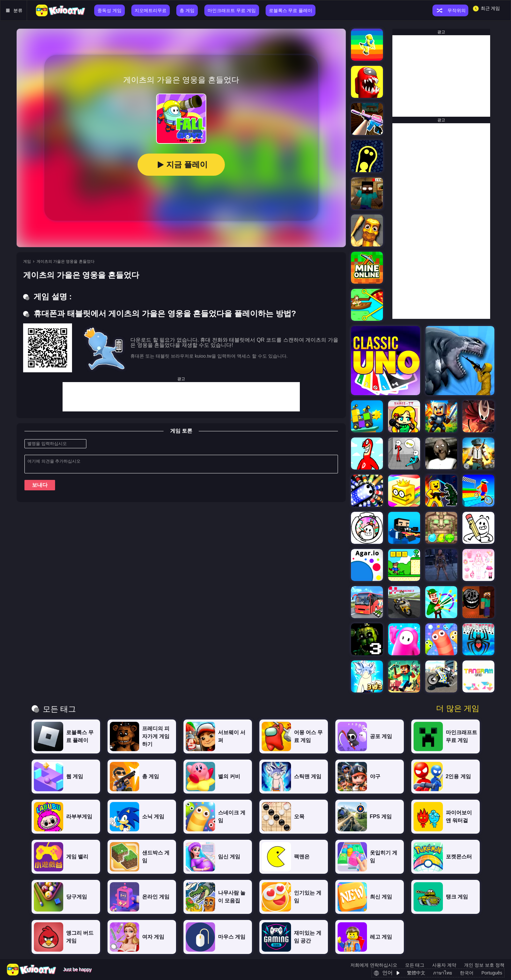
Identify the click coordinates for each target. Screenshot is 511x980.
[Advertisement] (181, 397)
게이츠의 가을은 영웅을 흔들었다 (66, 261)
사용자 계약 (444, 965)
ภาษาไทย (443, 973)
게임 (27, 261)
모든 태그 (415, 965)
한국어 (467, 973)
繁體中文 (416, 973)
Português (492, 973)
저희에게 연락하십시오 (374, 965)
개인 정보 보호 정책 (484, 965)
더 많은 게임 (458, 708)
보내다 (40, 485)
